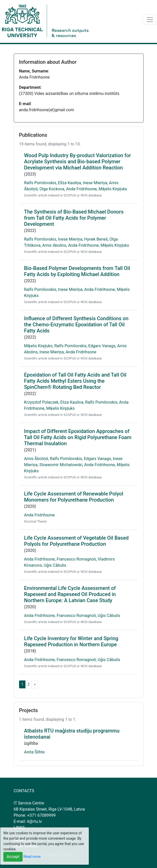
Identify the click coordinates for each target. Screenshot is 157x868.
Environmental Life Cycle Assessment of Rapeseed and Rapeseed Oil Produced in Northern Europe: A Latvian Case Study (70, 594)
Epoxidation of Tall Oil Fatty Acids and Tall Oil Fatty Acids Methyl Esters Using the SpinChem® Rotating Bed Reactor (75, 381)
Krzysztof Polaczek (41, 402)
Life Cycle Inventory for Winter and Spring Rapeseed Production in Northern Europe (71, 641)
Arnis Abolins (54, 245)
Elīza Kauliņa (69, 183)
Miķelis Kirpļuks (113, 189)
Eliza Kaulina (72, 402)
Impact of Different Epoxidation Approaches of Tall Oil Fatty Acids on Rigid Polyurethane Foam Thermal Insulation (78, 437)
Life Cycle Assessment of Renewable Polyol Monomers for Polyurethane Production (74, 497)
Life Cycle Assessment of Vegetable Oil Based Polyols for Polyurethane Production (76, 541)
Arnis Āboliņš (36, 459)
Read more (32, 857)
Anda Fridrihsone (82, 189)
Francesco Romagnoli (76, 559)
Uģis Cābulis (55, 565)
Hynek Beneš (96, 239)
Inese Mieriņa (95, 183)
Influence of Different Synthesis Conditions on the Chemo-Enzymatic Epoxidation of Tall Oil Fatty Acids (76, 325)
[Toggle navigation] (150, 20)
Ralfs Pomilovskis (40, 183)
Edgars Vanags (102, 346)
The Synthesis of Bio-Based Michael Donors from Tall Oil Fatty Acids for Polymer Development (74, 218)
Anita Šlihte (34, 752)
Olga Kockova (52, 189)
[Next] (35, 684)
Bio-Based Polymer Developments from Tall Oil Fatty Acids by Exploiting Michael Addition (77, 271)
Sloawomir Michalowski (61, 465)
